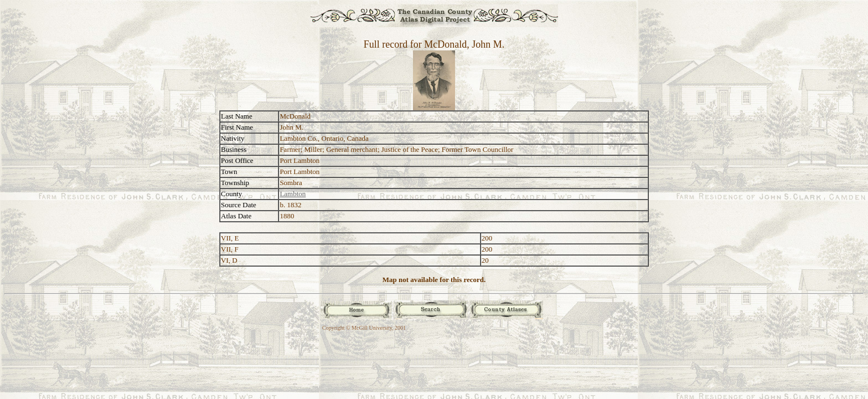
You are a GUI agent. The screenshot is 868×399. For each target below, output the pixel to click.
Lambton (293, 194)
